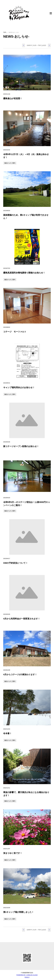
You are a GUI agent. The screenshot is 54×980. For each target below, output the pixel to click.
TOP (5, 32)
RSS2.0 (27, 977)
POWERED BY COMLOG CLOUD (27, 975)
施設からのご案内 (10, 163)
